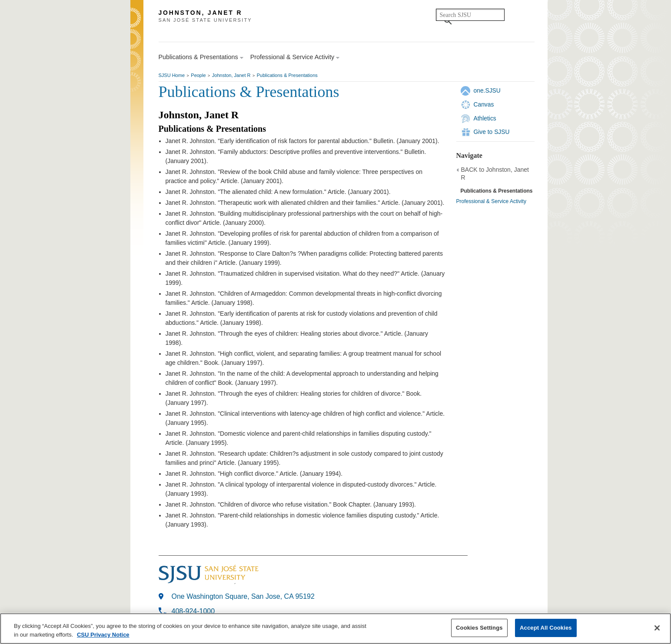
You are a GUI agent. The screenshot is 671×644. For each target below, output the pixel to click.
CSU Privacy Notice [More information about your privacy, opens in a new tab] (103, 635)
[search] (470, 15)
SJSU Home (172, 75)
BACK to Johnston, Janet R (495, 174)
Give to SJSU (492, 132)
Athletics (485, 118)
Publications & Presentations (287, 75)
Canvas (484, 104)
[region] (335, 629)
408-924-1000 (193, 611)
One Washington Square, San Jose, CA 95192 (243, 596)
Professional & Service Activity (491, 201)
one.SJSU (487, 90)
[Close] (657, 628)
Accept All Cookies (546, 628)
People (198, 75)
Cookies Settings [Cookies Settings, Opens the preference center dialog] (479, 628)
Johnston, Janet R (231, 75)
